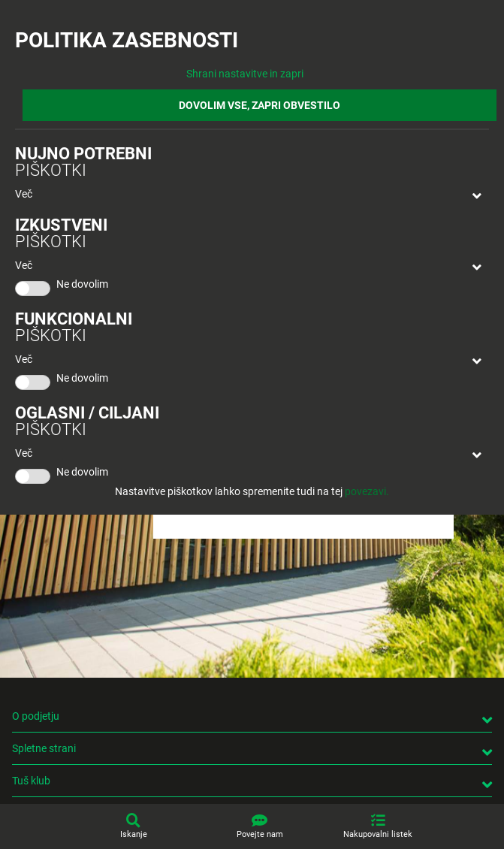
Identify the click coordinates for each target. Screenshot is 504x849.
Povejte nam (260, 834)
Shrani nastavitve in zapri (245, 74)
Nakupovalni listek (378, 834)
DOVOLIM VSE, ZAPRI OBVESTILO (260, 105)
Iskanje (134, 834)
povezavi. (367, 491)
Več (24, 194)
